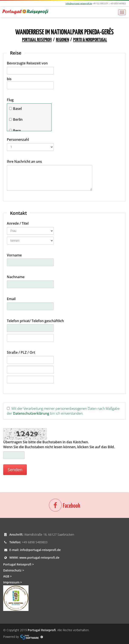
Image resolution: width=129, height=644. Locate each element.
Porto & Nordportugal (90, 40)
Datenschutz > (14, 570)
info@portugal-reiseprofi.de (79, 4)
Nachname (16, 277)
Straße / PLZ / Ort (21, 352)
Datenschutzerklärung (31, 413)
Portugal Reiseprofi (37, 40)
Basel (17, 109)
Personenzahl (18, 140)
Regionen (62, 40)
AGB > (7, 576)
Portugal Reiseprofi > (19, 564)
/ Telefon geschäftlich (47, 321)
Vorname (14, 255)
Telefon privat (18, 321)
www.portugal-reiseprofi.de (39, 558)
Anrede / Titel (18, 223)
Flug (10, 100)
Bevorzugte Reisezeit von (27, 63)
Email (11, 299)
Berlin (18, 119)
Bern (17, 131)
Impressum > (13, 582)
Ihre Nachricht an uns (24, 161)
